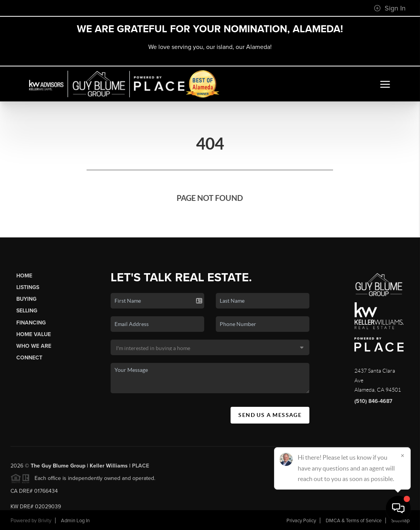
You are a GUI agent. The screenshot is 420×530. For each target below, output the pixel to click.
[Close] (403, 455)
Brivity (45, 521)
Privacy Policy (301, 521)
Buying (26, 299)
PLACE (141, 468)
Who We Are (34, 346)
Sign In (390, 8)
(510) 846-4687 (373, 401)
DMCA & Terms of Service (354, 521)
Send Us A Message (270, 415)
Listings (28, 287)
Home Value (34, 334)
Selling (27, 311)
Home (24, 276)
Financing (31, 323)
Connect (29, 358)
